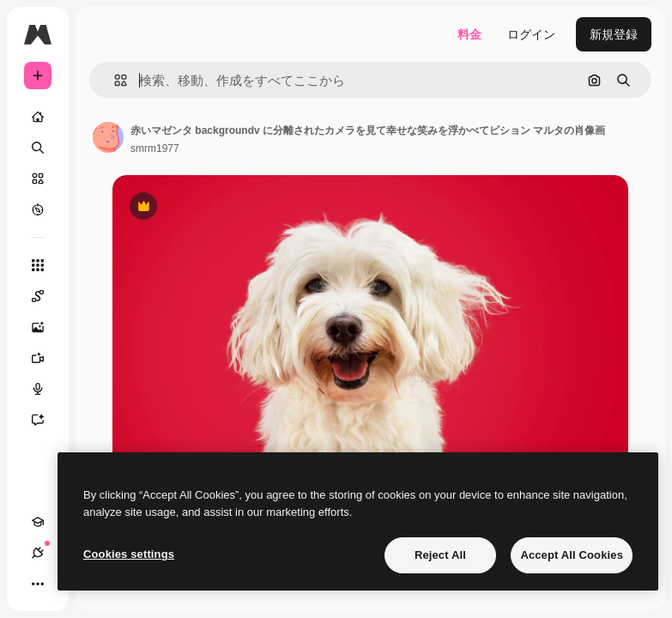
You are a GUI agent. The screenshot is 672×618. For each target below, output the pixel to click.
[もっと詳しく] (38, 209)
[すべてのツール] (38, 265)
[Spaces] (46, 296)
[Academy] (38, 522)
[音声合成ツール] (46, 389)
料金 (469, 34)
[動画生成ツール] (46, 358)
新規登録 (614, 34)
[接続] (38, 553)
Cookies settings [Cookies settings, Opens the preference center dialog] (129, 554)
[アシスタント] (46, 420)
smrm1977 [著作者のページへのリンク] (155, 148)
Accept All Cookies (572, 555)
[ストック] (38, 179)
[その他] (38, 584)
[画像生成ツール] (46, 327)
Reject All (440, 555)
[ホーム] (38, 117)
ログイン (531, 34)
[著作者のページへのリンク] (108, 137)
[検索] (38, 148)
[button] (114, 80)
